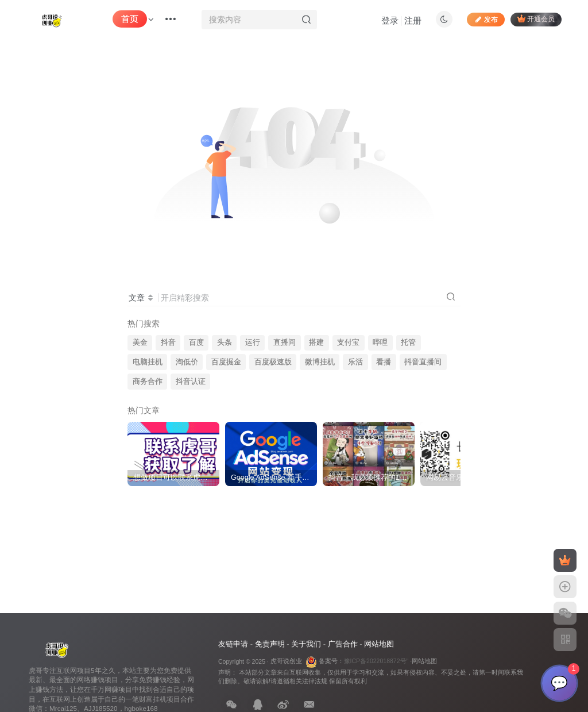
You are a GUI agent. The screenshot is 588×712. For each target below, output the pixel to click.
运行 (253, 342)
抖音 (168, 342)
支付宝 (348, 342)
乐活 (355, 362)
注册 (413, 20)
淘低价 (187, 362)
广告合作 (343, 644)
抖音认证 (191, 382)
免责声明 (270, 644)
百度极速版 (273, 362)
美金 (140, 342)
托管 (408, 342)
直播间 (285, 342)
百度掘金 (226, 362)
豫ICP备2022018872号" (376, 661)
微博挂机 (320, 362)
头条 (225, 342)
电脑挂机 (148, 362)
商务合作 (148, 382)
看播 (384, 362)
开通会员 (536, 19)
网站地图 (379, 644)
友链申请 (233, 644)
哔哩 (380, 342)
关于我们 (306, 644)
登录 (390, 20)
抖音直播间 (423, 362)
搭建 (316, 342)
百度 (196, 342)
